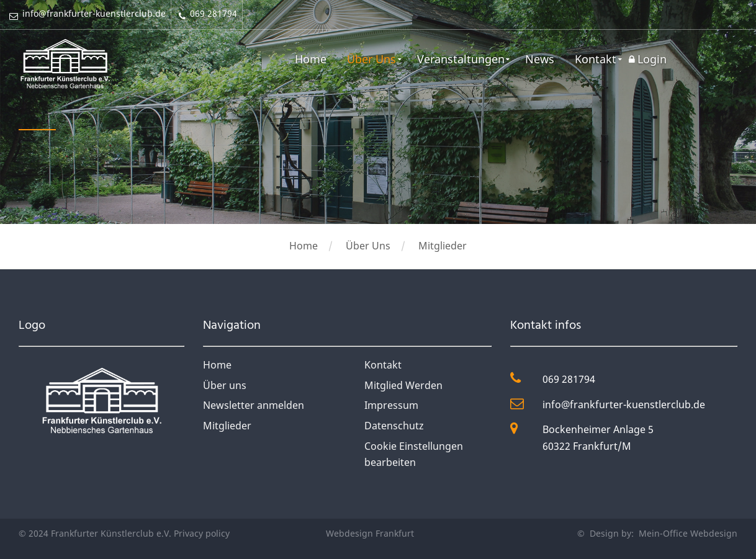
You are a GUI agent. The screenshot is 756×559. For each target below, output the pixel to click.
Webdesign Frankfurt (370, 533)
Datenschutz (394, 426)
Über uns (225, 385)
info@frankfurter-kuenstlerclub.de (624, 405)
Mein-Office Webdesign (687, 533)
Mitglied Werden (403, 385)
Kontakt (596, 59)
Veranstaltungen (460, 59)
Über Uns (370, 59)
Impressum (391, 405)
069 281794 (569, 379)
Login (652, 59)
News (539, 59)
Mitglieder (443, 246)
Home (309, 59)
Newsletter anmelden (254, 405)
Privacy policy (202, 533)
